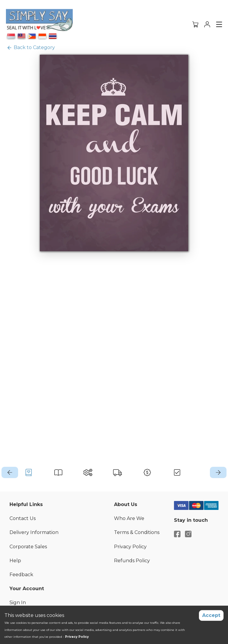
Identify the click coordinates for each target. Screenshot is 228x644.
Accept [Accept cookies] (211, 615)
